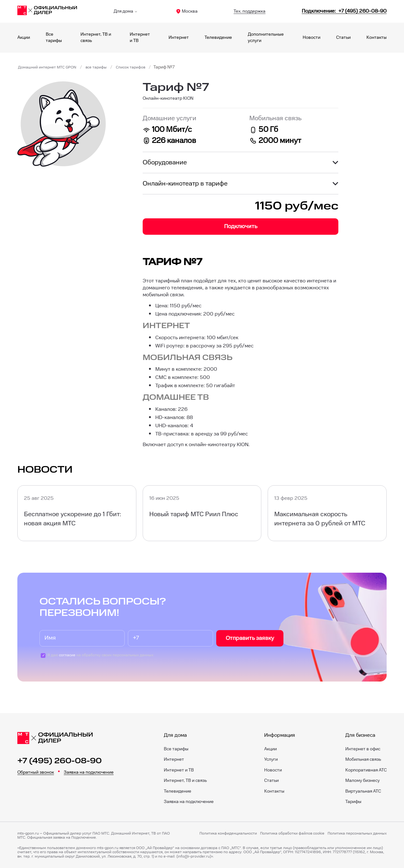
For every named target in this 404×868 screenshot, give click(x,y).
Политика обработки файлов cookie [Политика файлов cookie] (292, 834)
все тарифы (106, 67)
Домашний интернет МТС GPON (51, 67)
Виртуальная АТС (363, 791)
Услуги (271, 759)
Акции (24, 38)
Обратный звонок (36, 772)
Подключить (241, 226)
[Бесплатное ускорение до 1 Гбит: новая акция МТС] (77, 513)
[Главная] (47, 11)
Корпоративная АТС (366, 770)
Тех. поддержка (250, 11)
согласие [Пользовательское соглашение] (67, 655)
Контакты (377, 38)
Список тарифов (144, 67)
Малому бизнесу (362, 781)
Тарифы (353, 802)
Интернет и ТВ (179, 770)
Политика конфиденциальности (228, 834)
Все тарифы (176, 749)
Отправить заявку (250, 638)
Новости (312, 38)
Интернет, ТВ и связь (185, 781)
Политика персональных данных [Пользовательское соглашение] (357, 834)
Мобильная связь (363, 759)
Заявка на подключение (89, 772)
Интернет (179, 38)
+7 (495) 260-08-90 (59, 761)
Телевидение (218, 38)
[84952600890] (344, 11)
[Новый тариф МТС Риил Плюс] (202, 513)
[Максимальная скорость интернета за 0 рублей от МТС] (327, 513)
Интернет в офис (363, 749)
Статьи (343, 38)
